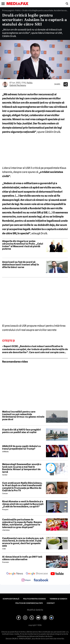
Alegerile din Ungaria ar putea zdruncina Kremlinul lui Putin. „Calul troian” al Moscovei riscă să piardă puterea (23, 245)
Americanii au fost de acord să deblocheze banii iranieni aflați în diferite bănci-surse (21, 265)
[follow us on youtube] (57, 574)
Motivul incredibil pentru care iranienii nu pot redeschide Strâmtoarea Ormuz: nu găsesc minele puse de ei (23, 416)
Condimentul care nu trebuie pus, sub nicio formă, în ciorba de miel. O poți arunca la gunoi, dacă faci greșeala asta (23, 542)
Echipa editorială (11, 599)
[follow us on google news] (15, 574)
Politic (18, 10)
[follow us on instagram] (26, 580)
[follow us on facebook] (41, 580)
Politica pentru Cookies (34, 599)
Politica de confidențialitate (29, 603)
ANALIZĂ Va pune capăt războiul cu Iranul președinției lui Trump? (22, 447)
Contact (51, 603)
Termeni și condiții (58, 599)
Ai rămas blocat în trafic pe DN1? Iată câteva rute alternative (22, 558)
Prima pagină (8, 10)
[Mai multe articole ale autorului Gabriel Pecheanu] (5, 84)
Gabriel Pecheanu (18, 85)
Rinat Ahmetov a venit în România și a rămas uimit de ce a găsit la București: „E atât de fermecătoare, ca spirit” (23, 504)
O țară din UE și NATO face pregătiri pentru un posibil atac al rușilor (22, 431)
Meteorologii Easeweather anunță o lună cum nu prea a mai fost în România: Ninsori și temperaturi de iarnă (22, 468)
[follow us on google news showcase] (37, 574)
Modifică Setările (35, 610)
